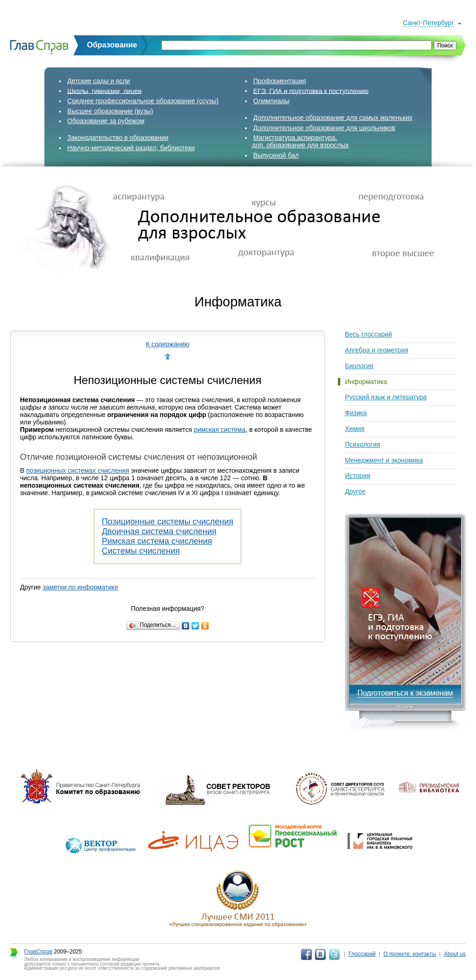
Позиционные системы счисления (168, 522)
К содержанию (168, 344)
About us (455, 954)
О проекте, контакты (410, 954)
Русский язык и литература (386, 397)
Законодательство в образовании (118, 138)
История (357, 476)
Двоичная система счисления (159, 531)
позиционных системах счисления (78, 470)
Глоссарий (362, 954)
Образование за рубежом (106, 121)
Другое (355, 491)
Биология (359, 366)
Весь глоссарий (368, 334)
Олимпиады (271, 101)
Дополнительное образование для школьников (324, 128)
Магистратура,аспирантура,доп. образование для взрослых (300, 141)
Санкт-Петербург (429, 23)
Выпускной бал (276, 155)
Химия (355, 429)
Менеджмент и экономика (384, 460)
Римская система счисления (157, 541)
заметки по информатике (81, 587)
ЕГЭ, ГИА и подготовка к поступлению (311, 91)
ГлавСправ (38, 952)
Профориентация (280, 81)
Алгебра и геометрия (377, 350)
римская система (220, 430)
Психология (363, 444)
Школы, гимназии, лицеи (105, 91)
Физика (356, 413)
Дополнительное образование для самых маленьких (333, 118)
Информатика (366, 382)
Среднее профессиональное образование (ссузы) (143, 101)
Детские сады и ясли (99, 81)
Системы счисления (141, 551)
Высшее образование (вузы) (110, 111)
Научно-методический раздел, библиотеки (131, 148)
